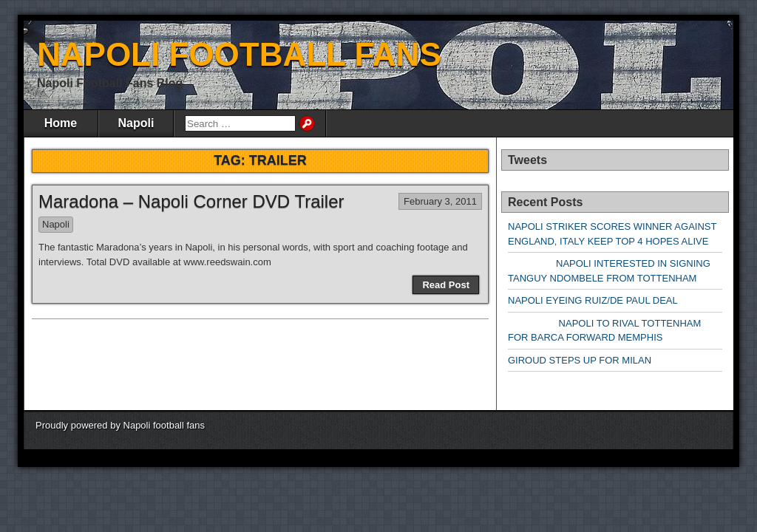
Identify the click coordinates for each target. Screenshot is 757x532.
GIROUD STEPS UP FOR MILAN (580, 360)
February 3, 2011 (440, 201)
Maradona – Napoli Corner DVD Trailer (191, 201)
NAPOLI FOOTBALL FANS (239, 54)
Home (61, 123)
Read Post (446, 285)
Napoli (136, 123)
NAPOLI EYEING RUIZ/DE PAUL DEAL (593, 300)
